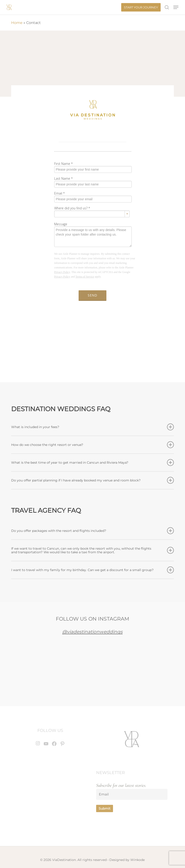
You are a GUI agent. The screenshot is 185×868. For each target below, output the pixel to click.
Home (17, 23)
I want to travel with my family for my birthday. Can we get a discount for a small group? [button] (92, 570)
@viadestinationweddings (92, 632)
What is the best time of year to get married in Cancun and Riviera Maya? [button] (92, 463)
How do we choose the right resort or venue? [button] (92, 445)
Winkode (137, 860)
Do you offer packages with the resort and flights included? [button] (92, 531)
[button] (176, 7)
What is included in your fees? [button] (92, 427)
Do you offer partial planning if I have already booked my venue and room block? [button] (92, 480)
